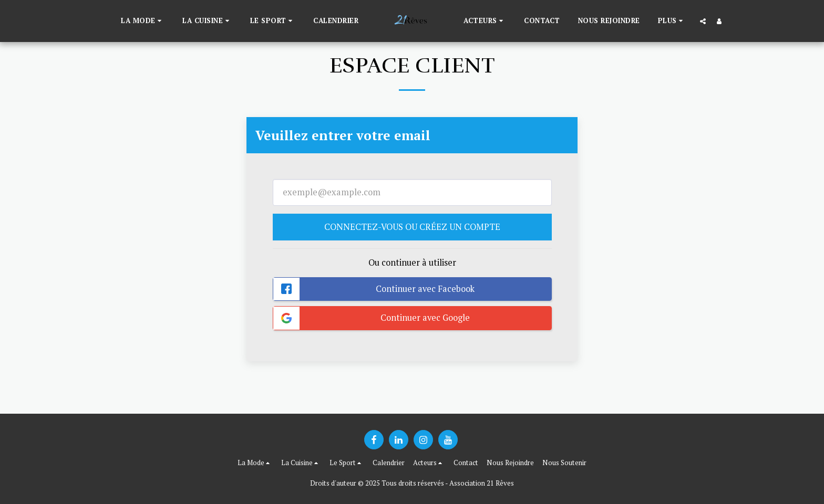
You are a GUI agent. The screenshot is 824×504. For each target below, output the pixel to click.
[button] (143, 21)
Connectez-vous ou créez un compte (412, 227)
